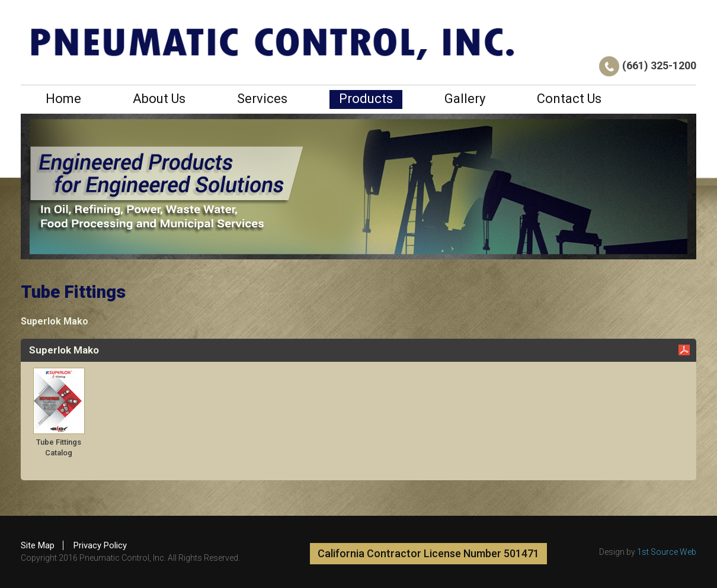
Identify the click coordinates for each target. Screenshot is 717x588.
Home (63, 99)
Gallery (465, 99)
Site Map (38, 545)
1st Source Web (667, 552)
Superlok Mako (55, 321)
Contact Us (569, 99)
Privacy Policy (100, 545)
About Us (159, 99)
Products (366, 99)
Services (262, 99)
